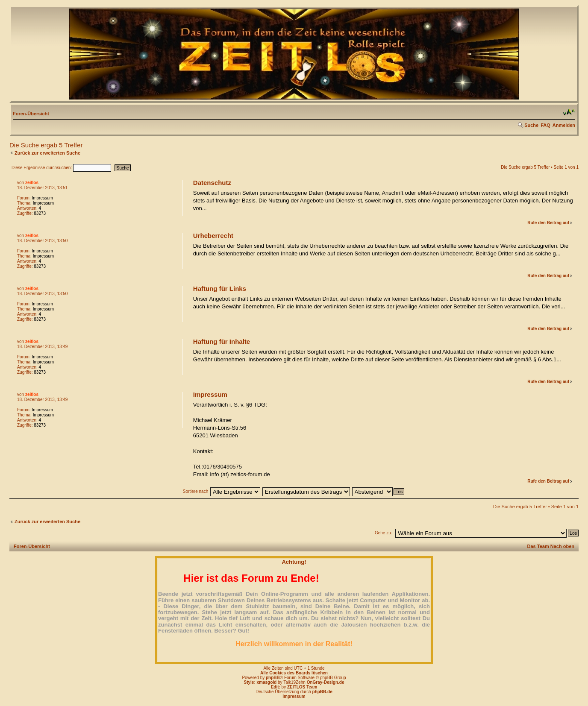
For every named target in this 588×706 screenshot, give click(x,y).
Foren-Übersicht (31, 114)
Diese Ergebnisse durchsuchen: (61, 168)
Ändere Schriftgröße (569, 112)
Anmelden (564, 125)
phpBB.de (322, 692)
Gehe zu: (384, 533)
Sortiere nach (196, 491)
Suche (531, 125)
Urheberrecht (213, 236)
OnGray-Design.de (326, 682)
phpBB (273, 678)
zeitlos (32, 183)
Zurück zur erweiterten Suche (47, 153)
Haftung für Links (220, 289)
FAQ (545, 125)
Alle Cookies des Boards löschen (294, 673)
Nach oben (562, 546)
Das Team (538, 546)
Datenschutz (212, 183)
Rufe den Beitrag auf (548, 223)
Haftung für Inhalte (222, 341)
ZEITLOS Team (302, 687)
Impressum (42, 198)
